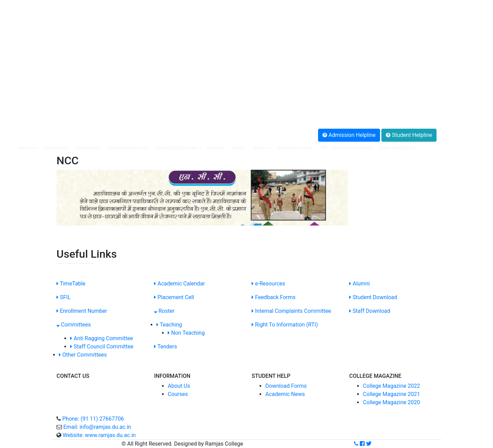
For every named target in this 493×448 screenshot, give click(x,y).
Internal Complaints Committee (291, 311)
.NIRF (12, 53)
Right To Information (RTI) (285, 325)
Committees (74, 325)
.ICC (10, 70)
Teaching (169, 325)
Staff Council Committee (102, 347)
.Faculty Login (22, 12)
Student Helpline (409, 135)
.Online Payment (25, 29)
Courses (178, 394)
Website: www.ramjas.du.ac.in (99, 435)
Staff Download (370, 311)
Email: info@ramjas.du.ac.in (97, 427)
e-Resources (268, 284)
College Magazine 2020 (391, 402)
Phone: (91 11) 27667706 (93, 419)
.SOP (11, 86)
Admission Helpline (349, 135)
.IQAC (12, 61)
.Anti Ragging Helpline (32, 111)
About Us (179, 386)
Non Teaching (186, 333)
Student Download (373, 297)
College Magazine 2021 (391, 394)
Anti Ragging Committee (102, 338)
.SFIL (11, 45)
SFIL (64, 297)
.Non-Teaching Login (30, 37)
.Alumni (14, 94)
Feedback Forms (274, 297)
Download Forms (286, 386)
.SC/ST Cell (19, 78)
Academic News (285, 394)
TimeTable (71, 284)
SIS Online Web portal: (30, 4)
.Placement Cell (24, 20)
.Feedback (18, 103)
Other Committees (83, 355)
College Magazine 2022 (391, 386)
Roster (164, 311)
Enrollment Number (82, 311)
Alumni (359, 284)
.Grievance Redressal (31, 119)
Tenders (166, 347)
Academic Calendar (180, 284)
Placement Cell (174, 297)
